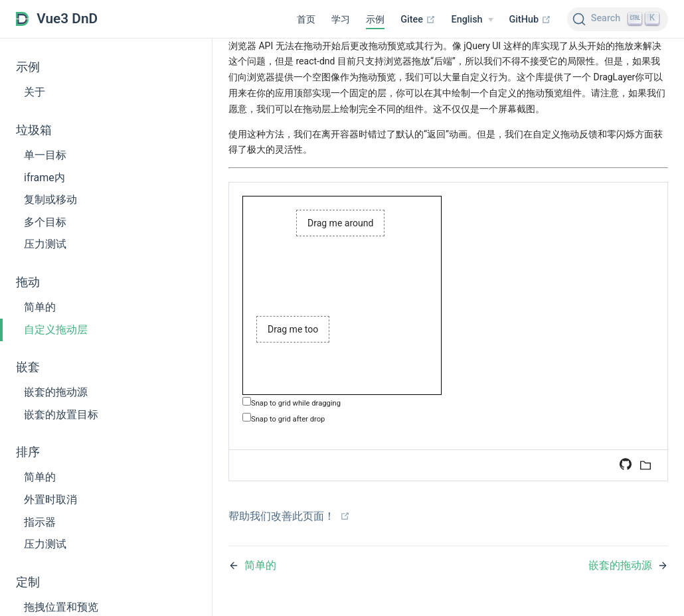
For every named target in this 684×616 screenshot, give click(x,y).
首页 (306, 20)
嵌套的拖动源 (56, 392)
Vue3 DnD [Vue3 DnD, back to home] (57, 19)
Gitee (418, 20)
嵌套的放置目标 (61, 415)
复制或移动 (50, 199)
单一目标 (45, 155)
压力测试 (45, 244)
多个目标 (45, 222)
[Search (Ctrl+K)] (618, 19)
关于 (35, 92)
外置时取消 (50, 500)
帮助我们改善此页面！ (289, 516)
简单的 (40, 307)
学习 (341, 20)
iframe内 (44, 178)
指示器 (40, 522)
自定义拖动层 (56, 330)
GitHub (530, 20)
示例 (375, 20)
